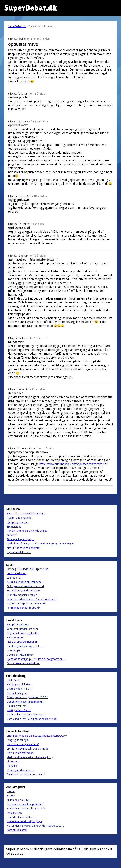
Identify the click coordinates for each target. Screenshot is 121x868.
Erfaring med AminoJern (21, 770)
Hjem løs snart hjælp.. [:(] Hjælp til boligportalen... (36, 659)
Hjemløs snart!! (15, 637)
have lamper (14, 650)
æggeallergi (14, 526)
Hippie (11, 791)
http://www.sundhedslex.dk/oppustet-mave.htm (71, 464)
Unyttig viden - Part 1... (20, 689)
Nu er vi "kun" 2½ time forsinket (25, 715)
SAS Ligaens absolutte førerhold (25, 586)
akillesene (13, 761)
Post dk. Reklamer (17, 830)
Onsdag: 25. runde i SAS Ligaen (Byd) (28, 569)
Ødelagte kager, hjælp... (21, 539)
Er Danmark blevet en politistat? (25, 804)
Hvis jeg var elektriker (19, 684)
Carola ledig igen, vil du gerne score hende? (32, 719)
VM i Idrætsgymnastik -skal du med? (27, 749)
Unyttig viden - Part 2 (19, 710)
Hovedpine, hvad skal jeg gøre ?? (26, 808)
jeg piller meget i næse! (20, 753)
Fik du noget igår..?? (18, 706)
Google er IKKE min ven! (20, 655)
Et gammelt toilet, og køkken (23, 633)
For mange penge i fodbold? (23, 608)
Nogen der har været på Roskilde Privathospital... (35, 826)
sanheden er (14, 578)
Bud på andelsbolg (18, 625)
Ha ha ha (12, 766)
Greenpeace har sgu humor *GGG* (27, 697)
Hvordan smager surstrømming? (26, 513)
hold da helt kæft (17, 573)
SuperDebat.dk (17, 26)
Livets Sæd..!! (14, 680)
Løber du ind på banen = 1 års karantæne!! (31, 599)
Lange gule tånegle (18, 740)
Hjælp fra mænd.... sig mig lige (24, 821)
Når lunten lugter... (17, 693)
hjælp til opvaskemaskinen (22, 642)
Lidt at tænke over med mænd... (25, 702)
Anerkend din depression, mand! (26, 774)
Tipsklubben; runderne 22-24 (24, 591)
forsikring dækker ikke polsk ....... (26, 646)
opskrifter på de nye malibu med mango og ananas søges (40, 544)
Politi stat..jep (15, 813)
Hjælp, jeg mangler (18, 522)
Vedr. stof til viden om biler (22, 629)
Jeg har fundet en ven (19, 552)
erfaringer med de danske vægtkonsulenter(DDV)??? (37, 736)
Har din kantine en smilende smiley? (27, 531)
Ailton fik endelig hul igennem (24, 582)
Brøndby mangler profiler (22, 595)
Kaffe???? (12, 535)
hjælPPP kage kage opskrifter (24, 548)
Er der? (11, 796)
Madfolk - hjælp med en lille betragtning (30, 757)
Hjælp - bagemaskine (19, 518)
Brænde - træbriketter (20, 817)
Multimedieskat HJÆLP (19, 800)
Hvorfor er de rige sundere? (23, 744)
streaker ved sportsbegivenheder (26, 603)
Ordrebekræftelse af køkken (23, 663)
